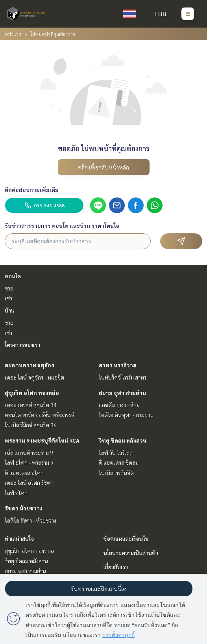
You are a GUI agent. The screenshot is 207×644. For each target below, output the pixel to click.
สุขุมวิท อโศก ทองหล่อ (32, 393)
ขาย (9, 288)
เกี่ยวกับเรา (116, 567)
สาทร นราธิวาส (118, 365)
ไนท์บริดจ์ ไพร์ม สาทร (123, 377)
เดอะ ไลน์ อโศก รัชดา (29, 482)
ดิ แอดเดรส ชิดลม (119, 462)
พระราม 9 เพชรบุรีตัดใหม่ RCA (42, 440)
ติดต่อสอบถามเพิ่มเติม (32, 190)
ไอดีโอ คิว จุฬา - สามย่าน (126, 415)
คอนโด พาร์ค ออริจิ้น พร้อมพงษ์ (40, 415)
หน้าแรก (13, 34)
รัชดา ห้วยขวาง (24, 508)
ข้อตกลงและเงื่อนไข (126, 538)
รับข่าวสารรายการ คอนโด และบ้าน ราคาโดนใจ (62, 225)
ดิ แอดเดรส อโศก (24, 473)
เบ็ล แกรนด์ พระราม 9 (29, 452)
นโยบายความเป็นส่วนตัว (131, 553)
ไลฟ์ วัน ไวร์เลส (116, 452)
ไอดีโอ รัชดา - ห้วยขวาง (30, 520)
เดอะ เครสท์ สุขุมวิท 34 (31, 405)
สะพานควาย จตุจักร (30, 365)
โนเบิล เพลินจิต (116, 473)
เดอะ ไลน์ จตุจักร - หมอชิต (34, 377)
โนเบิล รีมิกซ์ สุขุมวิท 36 (31, 425)
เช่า (8, 298)
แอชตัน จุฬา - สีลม (119, 405)
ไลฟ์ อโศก (16, 493)
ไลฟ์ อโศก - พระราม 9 (29, 462)
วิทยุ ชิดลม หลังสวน (123, 440)
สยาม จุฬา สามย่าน (122, 393)
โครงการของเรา (22, 344)
